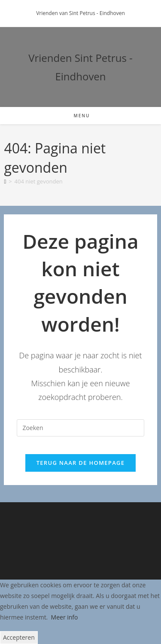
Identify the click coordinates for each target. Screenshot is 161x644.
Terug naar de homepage (81, 463)
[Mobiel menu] (80, 116)
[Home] (5, 181)
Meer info (65, 617)
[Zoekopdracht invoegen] (80, 428)
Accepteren (19, 637)
